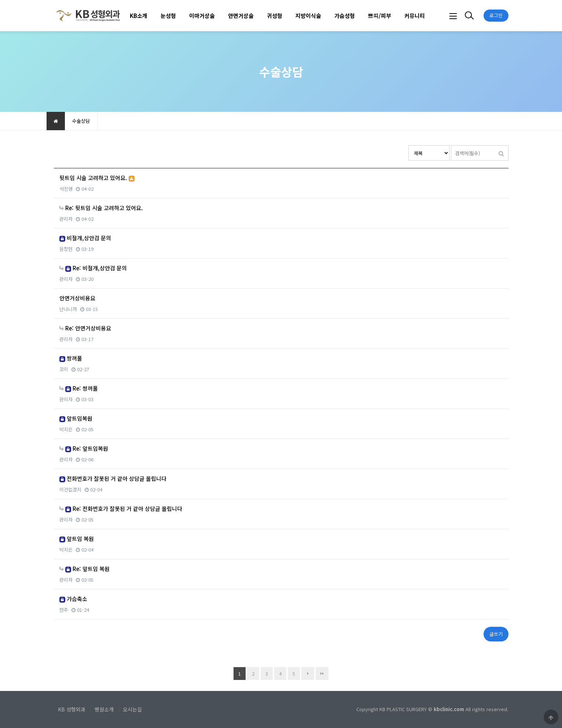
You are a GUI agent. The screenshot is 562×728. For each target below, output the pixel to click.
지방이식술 (308, 16)
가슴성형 (345, 16)
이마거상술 (202, 16)
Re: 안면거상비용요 (85, 328)
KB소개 (139, 16)
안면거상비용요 (77, 298)
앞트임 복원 (77, 539)
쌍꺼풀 (71, 358)
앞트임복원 (76, 418)
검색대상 (409, 145)
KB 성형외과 (72, 709)
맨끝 (322, 674)
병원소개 (104, 709)
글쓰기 (496, 634)
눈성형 (168, 16)
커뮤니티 (415, 16)
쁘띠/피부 (380, 16)
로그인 (496, 15)
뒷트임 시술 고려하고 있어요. (97, 178)
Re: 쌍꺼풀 (79, 388)
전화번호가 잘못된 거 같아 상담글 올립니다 (113, 478)
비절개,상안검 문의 (85, 238)
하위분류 (151, 16)
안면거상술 (241, 16)
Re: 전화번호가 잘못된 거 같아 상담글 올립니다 (121, 508)
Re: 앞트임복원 (84, 448)
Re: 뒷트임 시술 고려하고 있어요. (101, 208)
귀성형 (275, 16)
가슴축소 (73, 599)
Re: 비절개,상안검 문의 (93, 268)
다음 (308, 674)
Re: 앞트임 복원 (85, 569)
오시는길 (132, 709)
